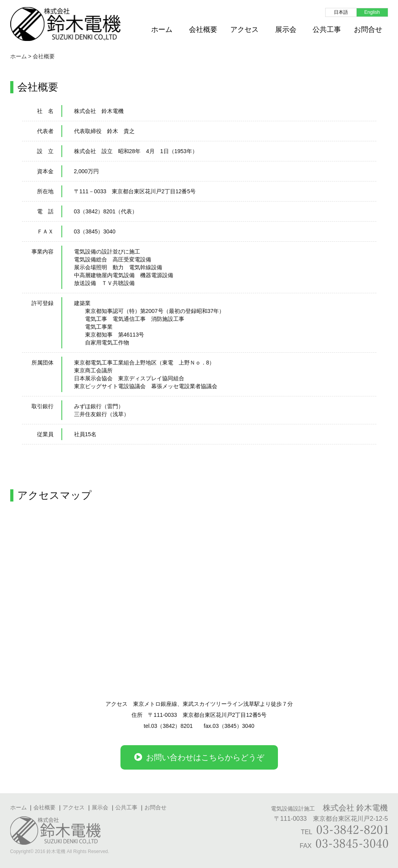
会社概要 (203, 30)
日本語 (341, 12)
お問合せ (368, 30)
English (372, 12)
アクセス (244, 30)
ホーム (162, 30)
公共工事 (327, 30)
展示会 (286, 30)
